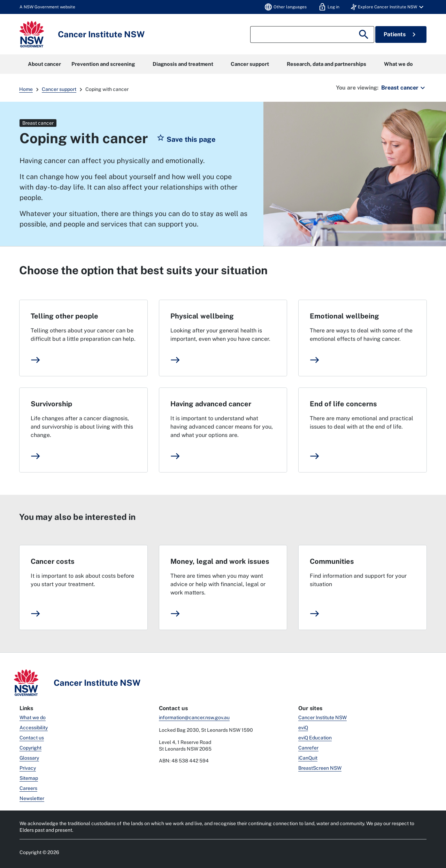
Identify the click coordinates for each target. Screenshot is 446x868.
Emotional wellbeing (344, 316)
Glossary (29, 758)
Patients (401, 34)
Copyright (30, 748)
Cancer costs (53, 561)
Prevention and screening (103, 64)
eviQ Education (315, 738)
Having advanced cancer (211, 404)
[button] (388, 7)
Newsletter (32, 798)
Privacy (28, 768)
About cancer (44, 64)
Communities (332, 561)
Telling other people (64, 316)
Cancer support (250, 64)
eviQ (303, 728)
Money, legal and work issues (220, 561)
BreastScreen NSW (320, 768)
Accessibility (34, 728)
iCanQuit (308, 758)
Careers (28, 788)
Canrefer (308, 748)
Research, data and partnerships (326, 64)
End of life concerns (343, 404)
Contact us (32, 738)
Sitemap (29, 778)
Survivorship (51, 404)
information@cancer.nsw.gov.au (194, 717)
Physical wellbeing (202, 316)
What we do (398, 64)
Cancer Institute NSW (322, 717)
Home (26, 89)
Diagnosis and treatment (183, 64)
